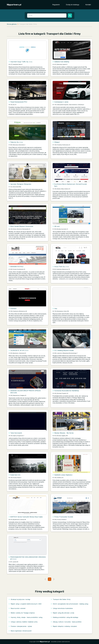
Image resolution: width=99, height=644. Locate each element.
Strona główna (12, 24)
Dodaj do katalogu (73, 5)
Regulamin (56, 5)
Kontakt (88, 5)
